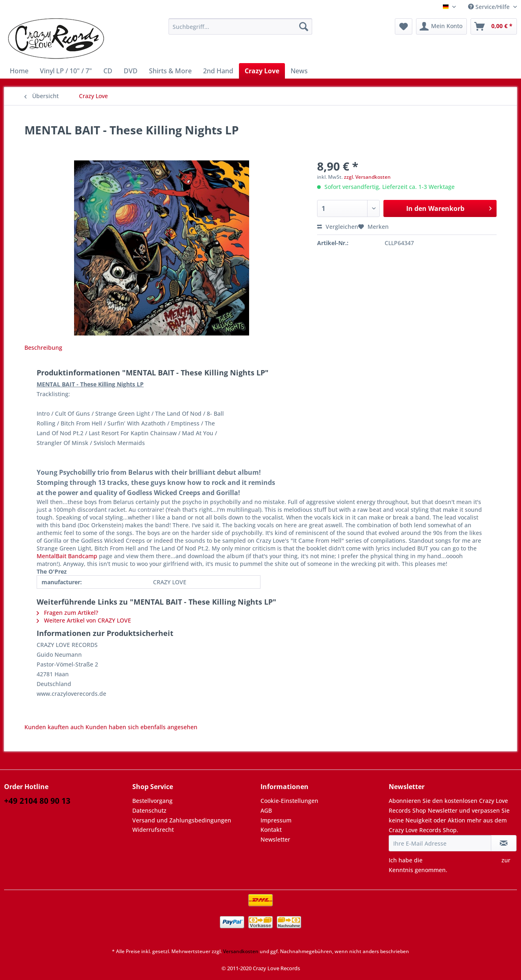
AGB (266, 810)
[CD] (108, 71)
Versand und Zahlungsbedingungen (182, 820)
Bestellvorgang (152, 801)
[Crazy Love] (262, 71)
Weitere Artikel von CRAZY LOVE (84, 620)
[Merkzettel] (404, 26)
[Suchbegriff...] (240, 26)
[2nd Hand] (218, 71)
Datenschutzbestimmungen (462, 860)
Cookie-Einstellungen (289, 801)
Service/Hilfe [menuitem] (490, 7)
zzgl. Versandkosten (367, 177)
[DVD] (131, 71)
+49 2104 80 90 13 (37, 801)
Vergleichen (338, 227)
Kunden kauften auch (54, 727)
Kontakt (271, 830)
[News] (299, 71)
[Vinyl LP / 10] (66, 71)
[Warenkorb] (494, 26)
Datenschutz (149, 810)
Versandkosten (241, 951)
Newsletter (275, 839)
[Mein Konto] (441, 26)
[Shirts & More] (170, 71)
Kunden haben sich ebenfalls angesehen (141, 727)
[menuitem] (240, 30)
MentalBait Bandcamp (67, 556)
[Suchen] (304, 26)
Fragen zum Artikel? (67, 613)
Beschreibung (43, 347)
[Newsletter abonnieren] (504, 843)
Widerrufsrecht (153, 830)
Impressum (276, 820)
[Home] (19, 71)
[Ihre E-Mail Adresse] (440, 843)
